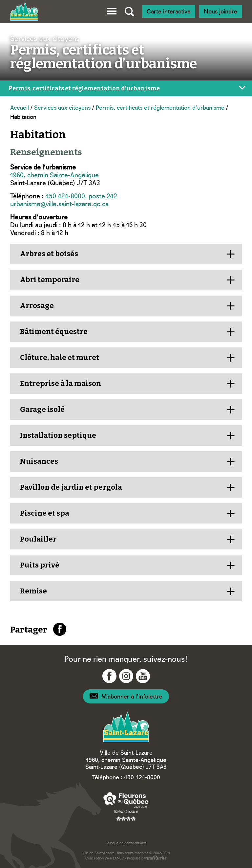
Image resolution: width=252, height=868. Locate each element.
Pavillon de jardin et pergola (71, 487)
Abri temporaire (50, 280)
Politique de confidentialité (126, 843)
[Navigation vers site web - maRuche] (157, 858)
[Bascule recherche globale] (129, 11)
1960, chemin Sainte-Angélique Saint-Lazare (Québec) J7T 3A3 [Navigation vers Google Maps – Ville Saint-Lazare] (126, 763)
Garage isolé (42, 409)
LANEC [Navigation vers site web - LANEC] (118, 858)
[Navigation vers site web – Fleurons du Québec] (126, 806)
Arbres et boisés (49, 254)
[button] (112, 10)
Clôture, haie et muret (60, 357)
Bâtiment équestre (54, 332)
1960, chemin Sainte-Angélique (54, 174)
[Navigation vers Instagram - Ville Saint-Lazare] (126, 676)
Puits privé (40, 565)
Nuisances (39, 461)
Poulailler (38, 539)
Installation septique (58, 435)
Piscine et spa (45, 513)
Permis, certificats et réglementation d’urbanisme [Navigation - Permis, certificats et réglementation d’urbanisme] (160, 107)
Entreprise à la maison (61, 383)
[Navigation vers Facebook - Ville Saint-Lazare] (109, 676)
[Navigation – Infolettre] (126, 696)
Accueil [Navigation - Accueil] (20, 107)
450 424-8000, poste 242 (81, 195)
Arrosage (37, 306)
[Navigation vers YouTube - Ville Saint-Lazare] (143, 676)
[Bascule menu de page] (126, 88)
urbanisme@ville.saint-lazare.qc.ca (59, 203)
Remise (33, 591)
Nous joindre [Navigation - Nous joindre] (220, 11)
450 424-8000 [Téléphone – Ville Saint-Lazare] (142, 777)
